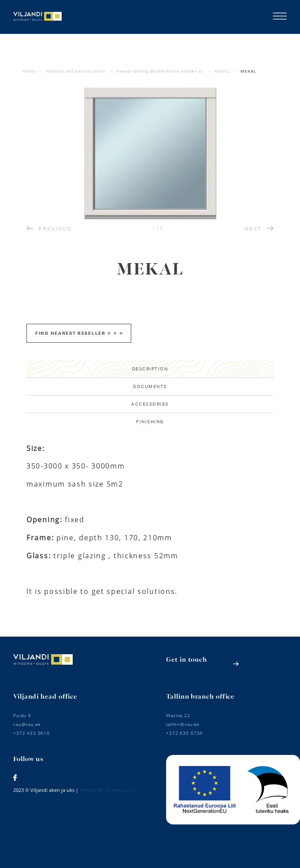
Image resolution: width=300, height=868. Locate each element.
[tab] (150, 369)
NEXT (259, 228)
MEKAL (222, 71)
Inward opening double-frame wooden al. (160, 71)
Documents (150, 386)
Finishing (150, 421)
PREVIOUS (49, 228)
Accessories (150, 404)
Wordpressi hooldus (107, 791)
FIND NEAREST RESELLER (79, 333)
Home (29, 71)
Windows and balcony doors (76, 71)
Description (150, 369)
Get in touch (187, 660)
